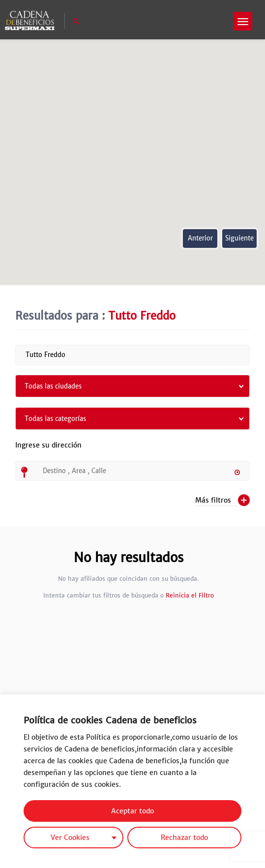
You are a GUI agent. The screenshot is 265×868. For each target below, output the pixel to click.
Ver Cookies (70, 838)
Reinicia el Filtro (190, 595)
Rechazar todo (184, 838)
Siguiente (239, 238)
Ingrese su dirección (48, 451)
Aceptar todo (132, 811)
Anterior (200, 238)
